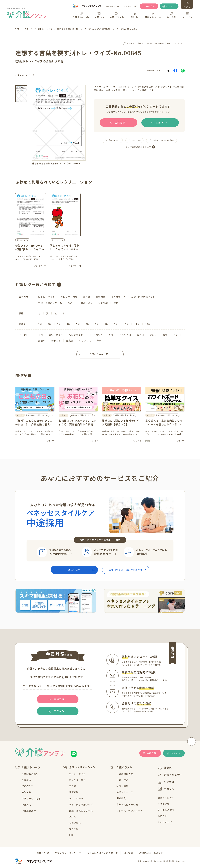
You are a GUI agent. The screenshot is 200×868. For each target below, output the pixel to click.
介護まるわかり (28, 767)
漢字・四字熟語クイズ (81, 804)
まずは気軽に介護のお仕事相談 (126, 570)
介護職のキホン (30, 774)
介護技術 (26, 780)
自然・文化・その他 (127, 804)
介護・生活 (122, 780)
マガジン (166, 789)
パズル (73, 817)
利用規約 (128, 853)
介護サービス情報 (31, 798)
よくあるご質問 (131, 6)
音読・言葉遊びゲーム (81, 811)
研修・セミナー (170, 775)
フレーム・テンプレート (129, 811)
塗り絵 (73, 786)
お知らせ (162, 816)
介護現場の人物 (125, 774)
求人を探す (74, 570)
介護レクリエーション (79, 767)
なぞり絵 (74, 829)
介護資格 (26, 805)
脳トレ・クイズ (23, 240)
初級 (18, 61)
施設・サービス (125, 792)
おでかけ (166, 782)
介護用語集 (164, 804)
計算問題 (74, 792)
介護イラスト (121, 767)
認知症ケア (27, 786)
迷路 (71, 835)
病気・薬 (26, 792)
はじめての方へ (113, 6)
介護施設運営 (29, 811)
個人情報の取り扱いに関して (102, 853)
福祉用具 (121, 798)
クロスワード (76, 798)
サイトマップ (165, 822)
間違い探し (75, 823)
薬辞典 (165, 768)
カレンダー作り (77, 780)
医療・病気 (122, 786)
